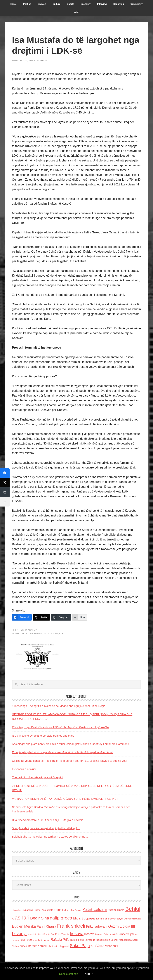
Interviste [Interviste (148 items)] (32, 934)
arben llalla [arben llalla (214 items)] (61, 910)
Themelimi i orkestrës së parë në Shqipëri (38, 777)
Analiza (32, 630)
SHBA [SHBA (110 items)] (23, 946)
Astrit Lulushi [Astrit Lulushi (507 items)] (95, 909)
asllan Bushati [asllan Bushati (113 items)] (75, 910)
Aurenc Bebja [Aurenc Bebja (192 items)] (116, 910)
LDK (61, 634)
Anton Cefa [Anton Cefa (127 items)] (47, 910)
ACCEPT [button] (90, 974)
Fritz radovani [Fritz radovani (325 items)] (97, 926)
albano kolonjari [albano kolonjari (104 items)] (19, 910)
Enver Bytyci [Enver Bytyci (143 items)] (116, 919)
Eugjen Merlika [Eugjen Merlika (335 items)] (24, 926)
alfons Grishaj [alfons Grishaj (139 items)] (34, 910)
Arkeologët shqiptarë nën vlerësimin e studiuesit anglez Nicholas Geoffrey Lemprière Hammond (71, 744)
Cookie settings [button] (68, 974)
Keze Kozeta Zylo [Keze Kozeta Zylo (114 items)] (46, 934)
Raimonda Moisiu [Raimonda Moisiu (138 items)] (94, 940)
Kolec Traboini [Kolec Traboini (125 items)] (62, 934)
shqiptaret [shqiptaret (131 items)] (64, 946)
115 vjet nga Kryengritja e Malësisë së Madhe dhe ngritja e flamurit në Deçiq (59, 706)
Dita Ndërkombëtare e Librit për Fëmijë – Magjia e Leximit (47, 820)
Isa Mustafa (51, 634)
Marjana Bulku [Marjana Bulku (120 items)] (102, 934)
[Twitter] (41, 617)
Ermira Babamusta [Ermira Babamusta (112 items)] (132, 919)
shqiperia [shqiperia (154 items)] (53, 946)
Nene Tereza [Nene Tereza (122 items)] (26, 940)
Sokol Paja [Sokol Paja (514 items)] (80, 945)
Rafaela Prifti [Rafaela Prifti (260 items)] (60, 940)
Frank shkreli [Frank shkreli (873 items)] (71, 926)
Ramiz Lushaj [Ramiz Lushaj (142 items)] (111, 940)
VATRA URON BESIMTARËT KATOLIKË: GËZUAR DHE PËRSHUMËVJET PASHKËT (65, 799)
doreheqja (35, 634)
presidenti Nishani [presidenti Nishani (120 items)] (41, 940)
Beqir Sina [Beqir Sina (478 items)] (40, 918)
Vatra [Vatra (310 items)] (100, 946)
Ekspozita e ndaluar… (26, 769)
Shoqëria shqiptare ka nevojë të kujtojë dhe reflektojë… (46, 828)
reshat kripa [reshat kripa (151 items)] (125, 940)
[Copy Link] (61, 617)
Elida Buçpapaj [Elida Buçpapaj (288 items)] (84, 918)
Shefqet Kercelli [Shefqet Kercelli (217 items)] (37, 946)
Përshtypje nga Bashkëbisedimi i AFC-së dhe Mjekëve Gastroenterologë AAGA (60, 727)
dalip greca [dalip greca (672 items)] (61, 918)
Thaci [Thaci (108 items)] (93, 946)
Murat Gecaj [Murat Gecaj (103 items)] (115, 934)
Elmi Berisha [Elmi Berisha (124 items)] (102, 919)
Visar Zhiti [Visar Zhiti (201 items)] (112, 946)
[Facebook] (22, 617)
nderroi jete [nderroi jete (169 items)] (128, 934)
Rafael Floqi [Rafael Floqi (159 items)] (77, 940)
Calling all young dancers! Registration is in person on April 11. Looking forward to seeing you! (70, 761)
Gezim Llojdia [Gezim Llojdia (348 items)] (119, 926)
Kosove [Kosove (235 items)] (89, 934)
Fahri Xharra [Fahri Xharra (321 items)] (46, 926)
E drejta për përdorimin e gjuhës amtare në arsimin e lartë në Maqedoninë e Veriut (62, 752)
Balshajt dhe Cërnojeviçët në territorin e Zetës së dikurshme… (50, 837)
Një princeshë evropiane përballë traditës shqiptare (43, 736)
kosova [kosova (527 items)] (77, 934)
